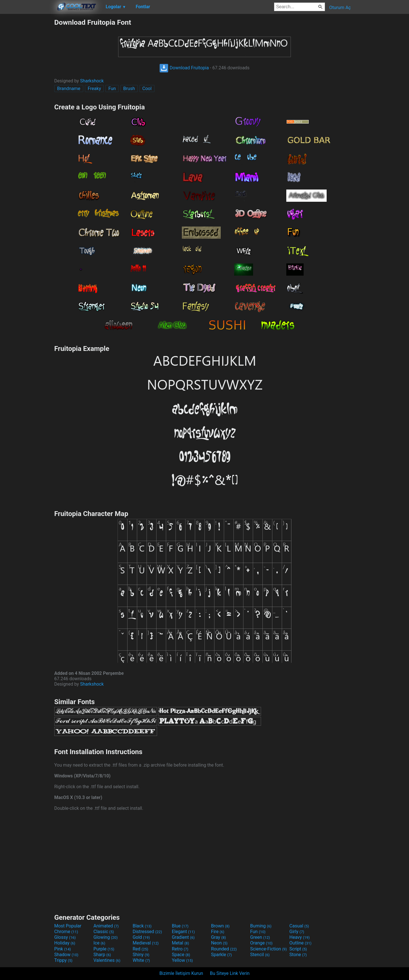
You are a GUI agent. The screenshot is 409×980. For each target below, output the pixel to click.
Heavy (300, 937)
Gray (218, 937)
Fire (218, 932)
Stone (298, 955)
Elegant (183, 932)
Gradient (183, 937)
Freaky (94, 89)
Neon (219, 943)
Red (140, 949)
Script (298, 949)
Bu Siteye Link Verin (230, 973)
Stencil (260, 955)
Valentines (107, 960)
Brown (220, 926)
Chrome (66, 932)
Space (181, 955)
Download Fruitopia (184, 68)
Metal (180, 943)
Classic (104, 932)
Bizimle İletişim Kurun (181, 973)
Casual (299, 926)
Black (142, 926)
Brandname (69, 89)
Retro (180, 949)
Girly (297, 932)
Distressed (147, 932)
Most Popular (68, 926)
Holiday (65, 943)
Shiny (141, 955)
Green (260, 937)
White (141, 960)
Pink (63, 949)
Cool (147, 89)
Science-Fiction (269, 949)
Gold (141, 937)
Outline (301, 943)
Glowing (106, 937)
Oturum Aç (340, 8)
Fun (112, 89)
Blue (180, 926)
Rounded (224, 949)
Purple (104, 949)
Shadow (66, 955)
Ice (99, 943)
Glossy (65, 937)
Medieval (146, 943)
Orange (261, 943)
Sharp (102, 955)
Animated (106, 926)
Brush (129, 89)
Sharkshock (92, 81)
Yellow (182, 960)
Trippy (63, 960)
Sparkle (221, 955)
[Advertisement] (27, 103)
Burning (261, 926)
